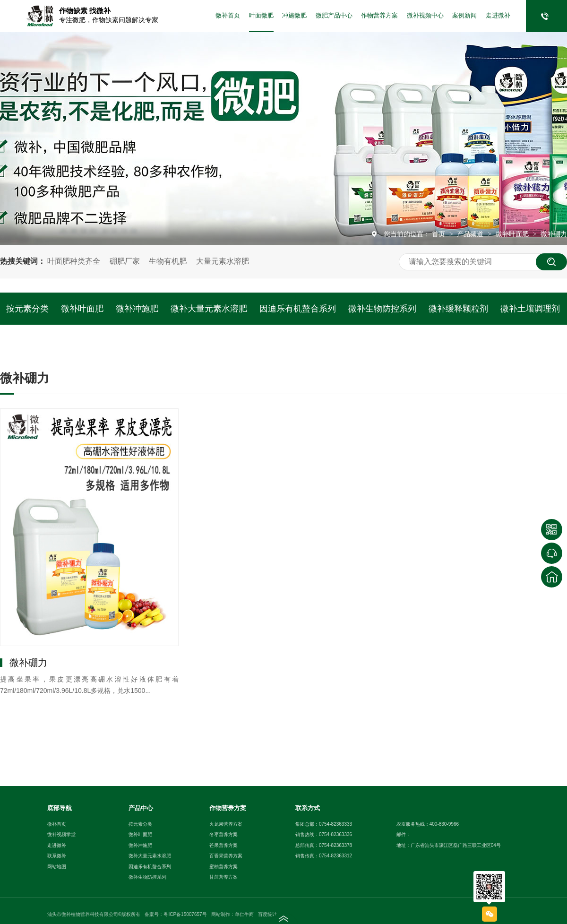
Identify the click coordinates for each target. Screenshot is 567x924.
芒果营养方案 (223, 845)
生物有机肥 (168, 261)
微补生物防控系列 (382, 309)
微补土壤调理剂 (530, 309)
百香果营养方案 (226, 856)
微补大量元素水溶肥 (209, 309)
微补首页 (228, 16)
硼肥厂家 (125, 261)
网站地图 (57, 867)
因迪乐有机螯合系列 (298, 309)
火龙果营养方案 (226, 824)
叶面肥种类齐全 (74, 261)
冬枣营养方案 (223, 834)
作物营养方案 (379, 16)
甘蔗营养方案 (223, 877)
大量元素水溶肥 (223, 261)
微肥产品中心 (334, 16)
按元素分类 (27, 309)
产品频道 (471, 234)
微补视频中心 (425, 16)
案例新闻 (464, 16)
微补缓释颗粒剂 (458, 309)
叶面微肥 (261, 16)
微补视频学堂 (61, 834)
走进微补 (498, 16)
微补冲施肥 (137, 309)
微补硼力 (554, 234)
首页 (439, 234)
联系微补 (57, 856)
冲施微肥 (294, 16)
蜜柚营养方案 (223, 867)
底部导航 (60, 808)
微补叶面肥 (513, 234)
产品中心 (141, 808)
